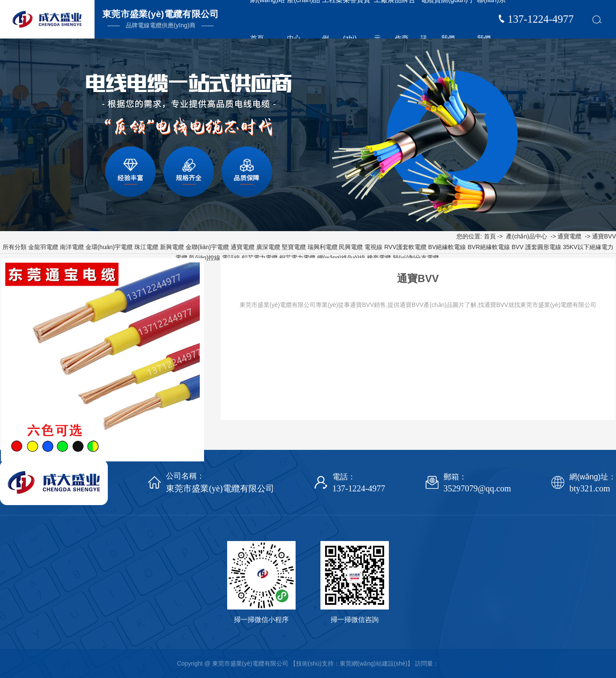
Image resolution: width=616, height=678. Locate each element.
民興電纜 (351, 247)
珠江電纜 (146, 247)
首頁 (490, 236)
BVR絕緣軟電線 (489, 247)
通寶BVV (604, 236)
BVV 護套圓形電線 (536, 247)
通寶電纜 (569, 236)
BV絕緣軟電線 (447, 247)
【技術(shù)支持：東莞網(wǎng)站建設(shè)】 (352, 663)
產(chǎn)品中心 (527, 236)
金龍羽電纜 (43, 247)
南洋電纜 (72, 247)
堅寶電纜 (294, 247)
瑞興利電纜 (323, 247)
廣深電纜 (268, 247)
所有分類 (15, 247)
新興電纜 (172, 247)
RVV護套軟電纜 (405, 247)
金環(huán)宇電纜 (109, 247)
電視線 (373, 247)
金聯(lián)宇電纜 (207, 247)
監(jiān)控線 (205, 258)
